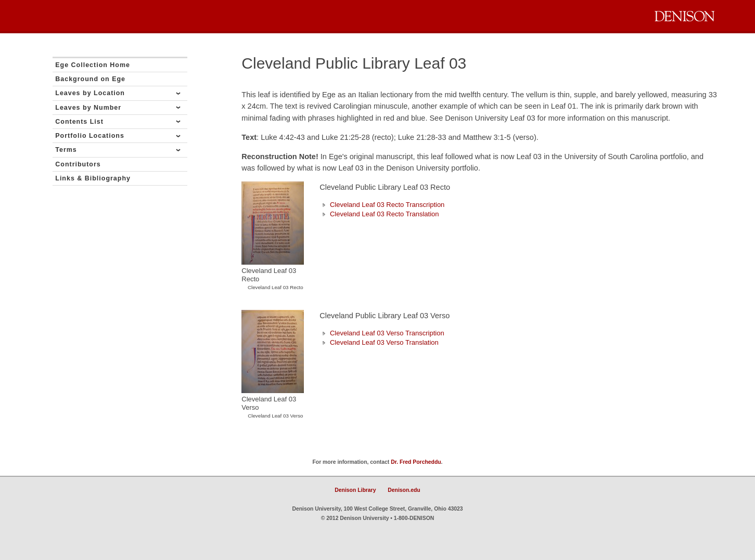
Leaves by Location (90, 93)
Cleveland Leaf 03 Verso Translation (379, 342)
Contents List (79, 122)
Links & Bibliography (93, 178)
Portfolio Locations (90, 136)
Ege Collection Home (93, 65)
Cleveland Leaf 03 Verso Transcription (382, 333)
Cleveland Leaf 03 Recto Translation (379, 214)
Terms (66, 150)
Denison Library (355, 490)
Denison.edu (404, 490)
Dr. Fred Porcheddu (416, 462)
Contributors (78, 164)
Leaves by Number (88, 108)
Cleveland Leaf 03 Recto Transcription (382, 205)
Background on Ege (90, 79)
